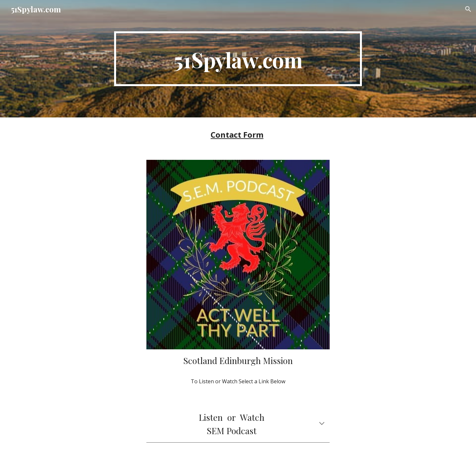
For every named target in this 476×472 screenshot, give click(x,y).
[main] (238, 59)
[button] (468, 9)
